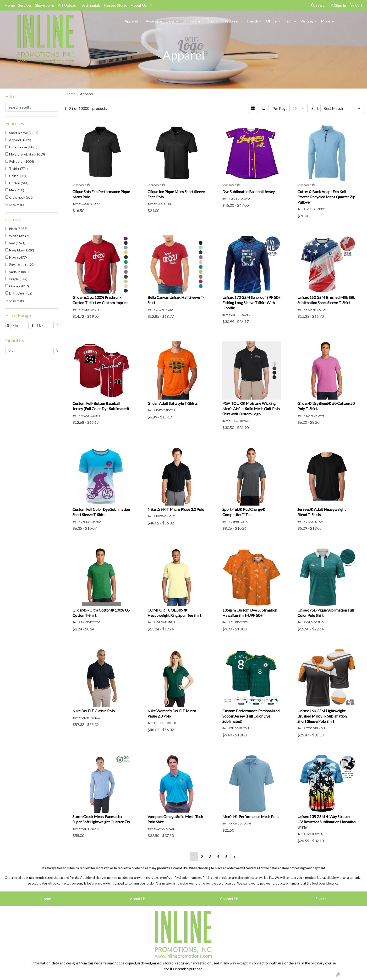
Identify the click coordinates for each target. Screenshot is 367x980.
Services (25, 5)
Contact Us (229, 899)
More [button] (326, 21)
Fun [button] (211, 21)
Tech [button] (288, 21)
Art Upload (67, 5)
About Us (139, 5)
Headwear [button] (230, 21)
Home (10, 5)
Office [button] (271, 21)
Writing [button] (307, 21)
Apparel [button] (131, 21)
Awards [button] (152, 21)
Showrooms (45, 5)
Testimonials (90, 5)
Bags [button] (170, 21)
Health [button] (252, 21)
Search (319, 5)
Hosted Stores (116, 5)
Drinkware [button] (191, 21)
